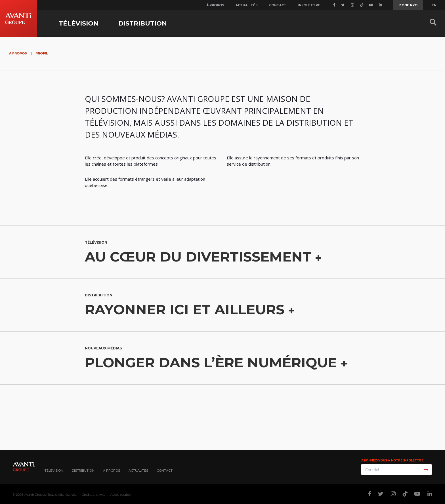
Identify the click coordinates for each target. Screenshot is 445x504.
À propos (215, 5)
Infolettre (309, 5)
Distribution (143, 23)
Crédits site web (94, 495)
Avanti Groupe (35, 495)
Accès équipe (120, 495)
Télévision (79, 23)
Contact (278, 5)
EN (434, 5)
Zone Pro (408, 5)
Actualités (247, 5)
